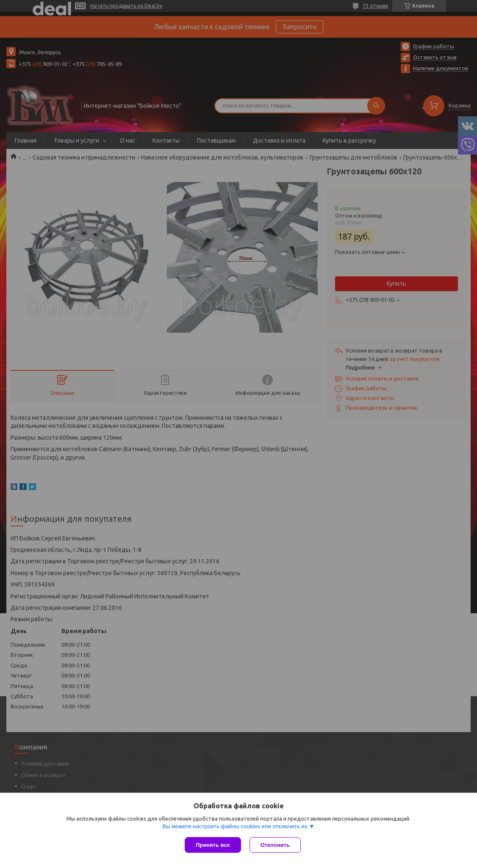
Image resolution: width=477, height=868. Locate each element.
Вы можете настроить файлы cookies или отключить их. (236, 826)
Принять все (213, 845)
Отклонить (275, 845)
